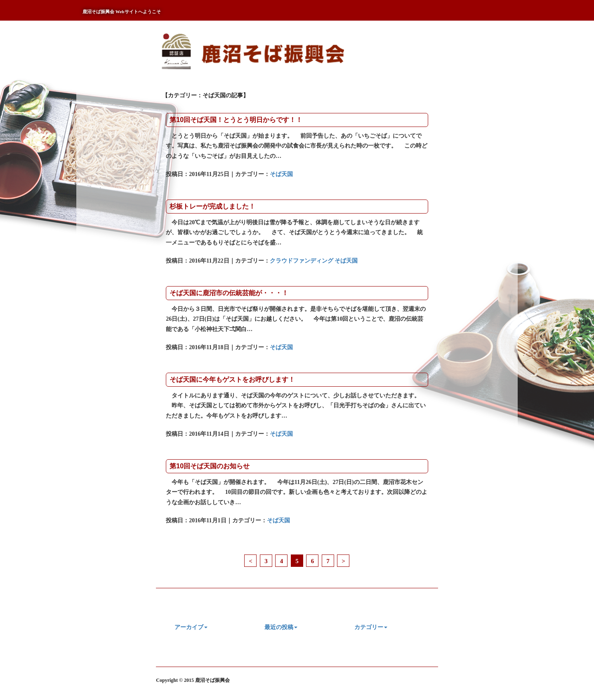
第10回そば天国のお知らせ (210, 466)
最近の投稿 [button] (281, 627)
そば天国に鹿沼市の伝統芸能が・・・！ (229, 293)
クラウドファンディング (302, 261)
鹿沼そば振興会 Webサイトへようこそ (122, 12)
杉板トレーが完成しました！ (212, 206)
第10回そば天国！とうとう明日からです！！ (236, 120)
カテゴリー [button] (371, 627)
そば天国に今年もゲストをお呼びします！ (232, 379)
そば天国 (281, 174)
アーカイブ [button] (191, 627)
